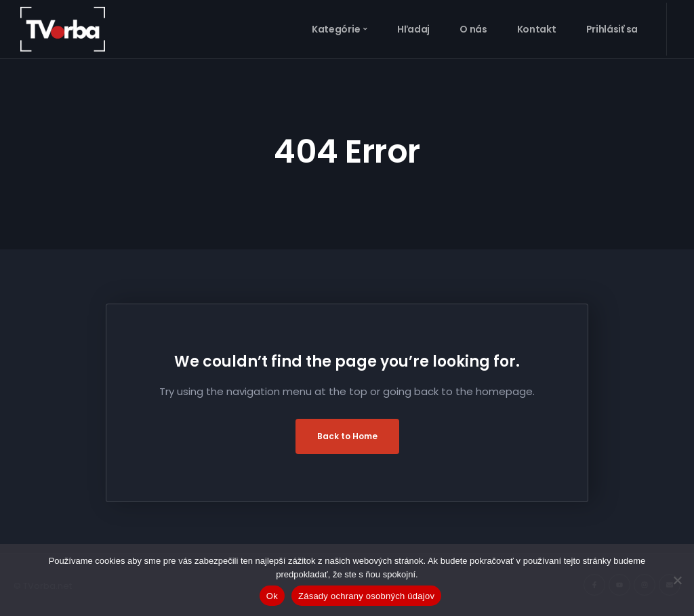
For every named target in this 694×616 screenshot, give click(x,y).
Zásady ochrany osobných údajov (366, 596)
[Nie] (677, 580)
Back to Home (347, 436)
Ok (272, 596)
